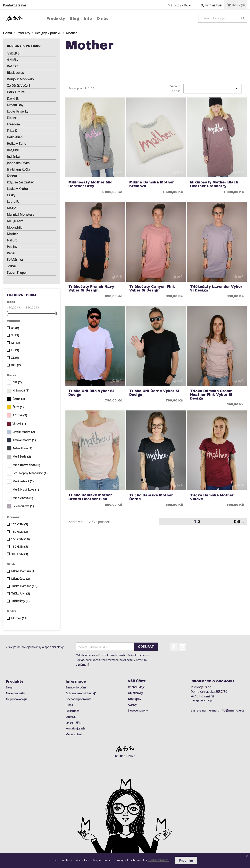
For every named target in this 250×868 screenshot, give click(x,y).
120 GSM (20, 524)
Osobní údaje (136, 687)
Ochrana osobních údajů (81, 693)
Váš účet (137, 681)
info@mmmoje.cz (232, 710)
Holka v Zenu (17, 144)
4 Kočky (12, 60)
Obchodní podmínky (78, 699)
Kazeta (12, 176)
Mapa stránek (74, 734)
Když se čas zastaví (21, 182)
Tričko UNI (21, 593)
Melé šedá (22, 456)
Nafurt (12, 240)
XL (15, 358)
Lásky (11, 195)
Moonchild (15, 227)
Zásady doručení (76, 687)
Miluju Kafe (15, 221)
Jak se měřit (73, 723)
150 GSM (20, 532)
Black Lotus (15, 73)
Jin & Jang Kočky (19, 169)
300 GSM (20, 554)
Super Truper (17, 273)
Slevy (9, 687)
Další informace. (159, 860)
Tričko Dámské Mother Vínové (212, 497)
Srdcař (12, 266)
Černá (19, 399)
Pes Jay (12, 247)
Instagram (182, 647)
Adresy (132, 705)
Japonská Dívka (18, 163)
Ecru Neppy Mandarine (30, 473)
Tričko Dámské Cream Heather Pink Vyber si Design (211, 395)
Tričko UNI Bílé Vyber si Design (91, 393)
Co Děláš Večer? (19, 86)
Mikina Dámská (23, 571)
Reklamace (72, 711)
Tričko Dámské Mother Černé (151, 497)
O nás (103, 18)
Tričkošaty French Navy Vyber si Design (91, 289)
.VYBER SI (14, 53)
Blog (74, 18)
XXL (16, 365)
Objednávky (135, 693)
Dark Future (16, 92)
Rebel (11, 253)
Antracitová (22, 448)
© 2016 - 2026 (125, 756)
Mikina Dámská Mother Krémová (152, 184)
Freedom (13, 124)
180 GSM (20, 546)
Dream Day (15, 105)
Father (12, 118)
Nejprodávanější (16, 699)
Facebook (174, 647)
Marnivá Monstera (21, 215)
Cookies (71, 717)
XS (15, 328)
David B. (13, 98)
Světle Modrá (24, 432)
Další (240, 522)
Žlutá (18, 407)
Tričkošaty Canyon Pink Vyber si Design (152, 289)
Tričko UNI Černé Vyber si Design (154, 393)
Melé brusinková (26, 489)
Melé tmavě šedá (26, 465)
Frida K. (12, 131)
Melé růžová (23, 481)
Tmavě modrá (24, 440)
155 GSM (20, 539)
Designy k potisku (24, 46)
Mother (12, 234)
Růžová (20, 415)
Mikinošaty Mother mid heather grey (90, 184)
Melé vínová (23, 498)
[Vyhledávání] (223, 18)
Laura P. (13, 202)
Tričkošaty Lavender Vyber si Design (216, 289)
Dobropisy (134, 699)
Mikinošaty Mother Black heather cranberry (214, 184)
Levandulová (23, 506)
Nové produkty (15, 693)
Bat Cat (12, 66)
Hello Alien (15, 137)
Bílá (17, 382)
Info (88, 18)
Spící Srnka (15, 260)
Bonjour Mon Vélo (20, 79)
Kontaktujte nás (15, 5)
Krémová (21, 390)
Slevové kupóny (138, 710)
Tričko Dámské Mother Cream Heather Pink (90, 497)
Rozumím (186, 860)
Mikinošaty (20, 578)
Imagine (13, 150)
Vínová (19, 423)
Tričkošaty (20, 601)
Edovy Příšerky (18, 111)
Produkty (56, 18)
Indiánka (13, 156)
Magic (11, 208)
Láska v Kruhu (17, 189)
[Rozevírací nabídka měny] (185, 5)
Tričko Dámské (24, 586)
